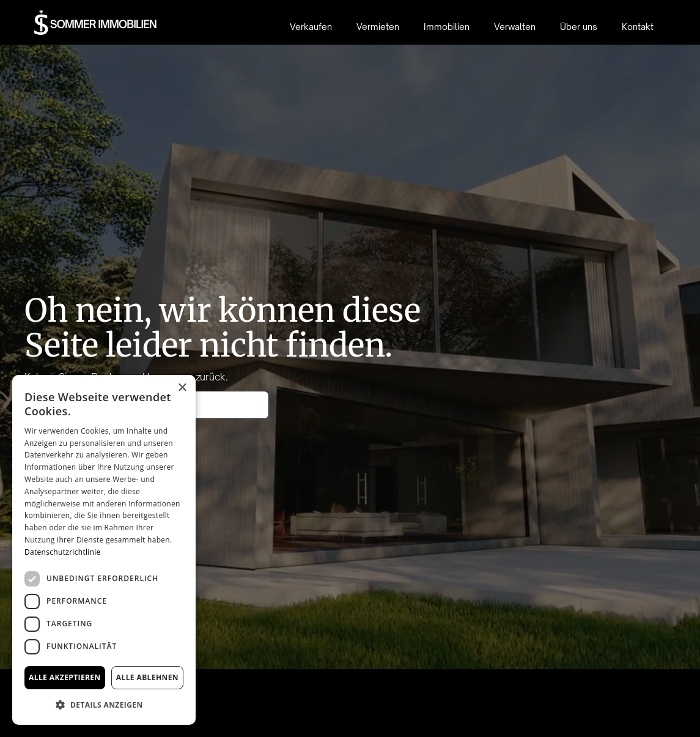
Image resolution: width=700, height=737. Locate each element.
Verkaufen (311, 27)
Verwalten (515, 27)
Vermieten (378, 27)
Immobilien (447, 27)
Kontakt (638, 27)
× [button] (182, 388)
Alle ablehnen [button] (147, 677)
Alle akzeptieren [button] (65, 677)
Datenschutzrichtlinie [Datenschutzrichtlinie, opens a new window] (63, 552)
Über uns (579, 27)
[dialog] (104, 550)
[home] (96, 23)
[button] (104, 705)
